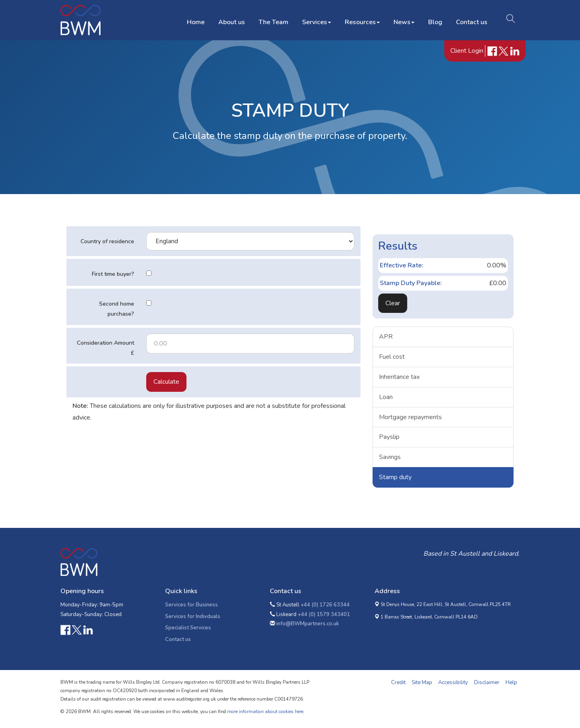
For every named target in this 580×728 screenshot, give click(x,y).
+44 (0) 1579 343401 (324, 614)
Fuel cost (392, 357)
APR (386, 337)
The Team (272, 20)
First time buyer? (113, 274)
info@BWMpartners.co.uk (308, 624)
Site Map (422, 682)
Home (194, 20)
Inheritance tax (399, 377)
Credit (398, 682)
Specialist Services (188, 628)
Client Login (468, 52)
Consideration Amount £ (106, 348)
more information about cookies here (265, 711)
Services (315, 20)
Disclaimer (487, 682)
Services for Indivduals (193, 616)
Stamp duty (395, 477)
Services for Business (192, 605)
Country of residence (107, 241)
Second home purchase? (117, 309)
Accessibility (453, 682)
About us (230, 20)
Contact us (470, 20)
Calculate (166, 382)
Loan (386, 397)
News (402, 20)
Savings (390, 457)
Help (511, 682)
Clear (393, 303)
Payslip (389, 437)
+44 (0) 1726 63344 (325, 605)
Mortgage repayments (410, 417)
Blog (434, 20)
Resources (361, 20)
